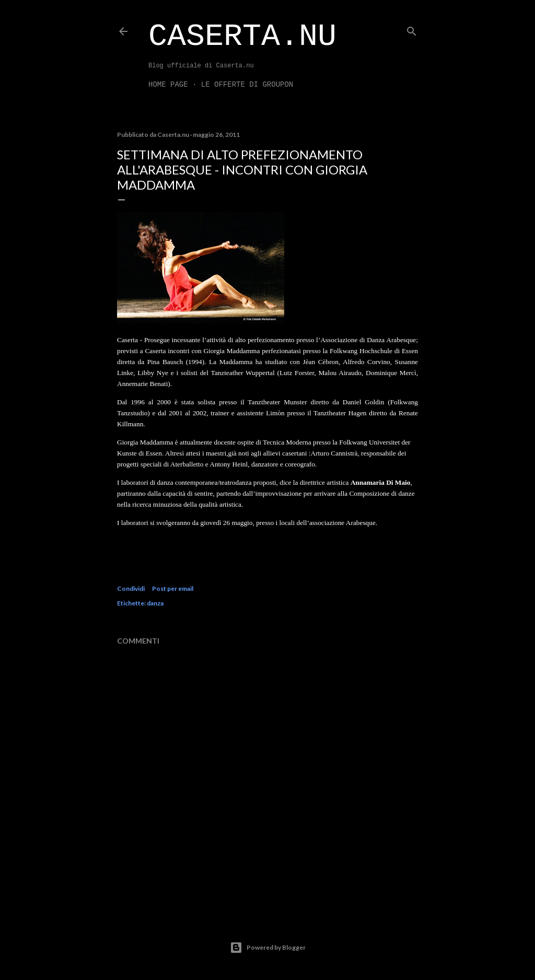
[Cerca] (412, 29)
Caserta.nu (242, 37)
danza (155, 603)
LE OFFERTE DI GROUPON (247, 85)
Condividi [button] (131, 588)
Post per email (173, 588)
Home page (168, 85)
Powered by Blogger (268, 948)
